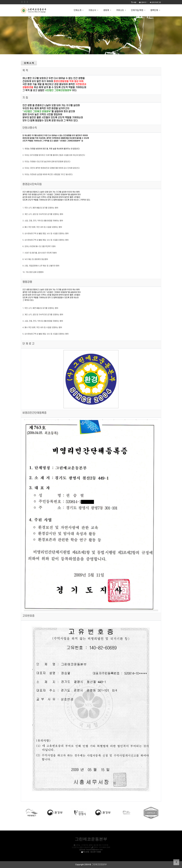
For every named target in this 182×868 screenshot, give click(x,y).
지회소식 (93, 10)
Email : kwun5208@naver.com (92, 850)
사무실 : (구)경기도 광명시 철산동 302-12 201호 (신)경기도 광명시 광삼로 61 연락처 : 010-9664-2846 (91, 847)
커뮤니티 (120, 10)
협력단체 (155, 10)
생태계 (106, 10)
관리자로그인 (155, 2)
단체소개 (78, 10)
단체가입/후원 (137, 10)
